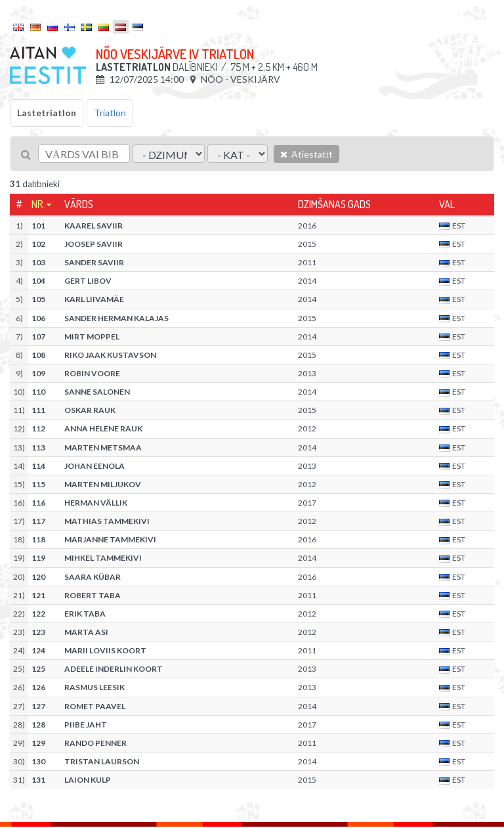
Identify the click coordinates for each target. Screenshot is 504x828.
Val (447, 204)
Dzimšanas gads (334, 204)
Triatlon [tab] (110, 113)
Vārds (79, 204)
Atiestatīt (306, 154)
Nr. (38, 204)
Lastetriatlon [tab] (47, 113)
